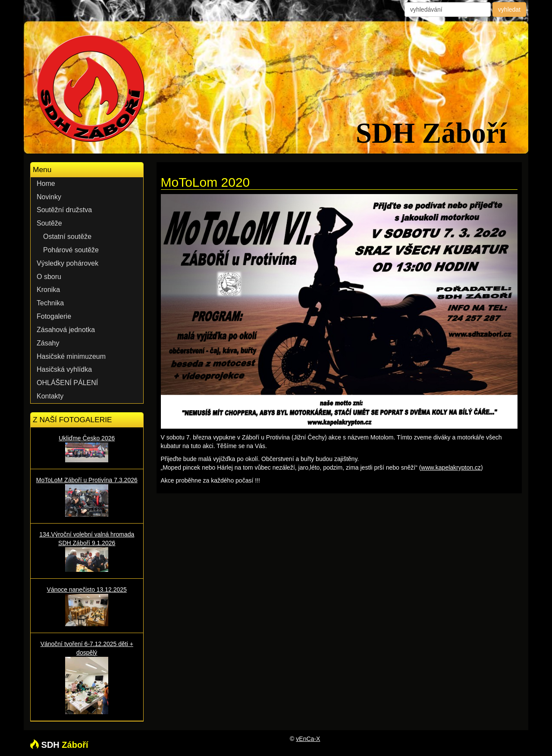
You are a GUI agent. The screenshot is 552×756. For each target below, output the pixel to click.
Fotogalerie (54, 316)
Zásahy (48, 343)
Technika (50, 303)
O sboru (49, 277)
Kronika (48, 290)
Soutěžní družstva (64, 210)
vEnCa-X (308, 739)
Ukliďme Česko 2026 (87, 449)
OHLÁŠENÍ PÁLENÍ (67, 383)
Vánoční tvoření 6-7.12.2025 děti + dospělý (87, 677)
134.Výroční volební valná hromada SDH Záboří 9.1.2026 (87, 551)
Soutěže (49, 223)
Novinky (49, 197)
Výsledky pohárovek (67, 263)
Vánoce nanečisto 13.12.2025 (87, 606)
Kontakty (50, 396)
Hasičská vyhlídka (64, 369)
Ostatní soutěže (67, 237)
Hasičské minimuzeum (71, 356)
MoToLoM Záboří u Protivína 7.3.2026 (87, 497)
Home (46, 184)
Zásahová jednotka (66, 330)
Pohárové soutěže (71, 250)
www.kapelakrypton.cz (451, 467)
